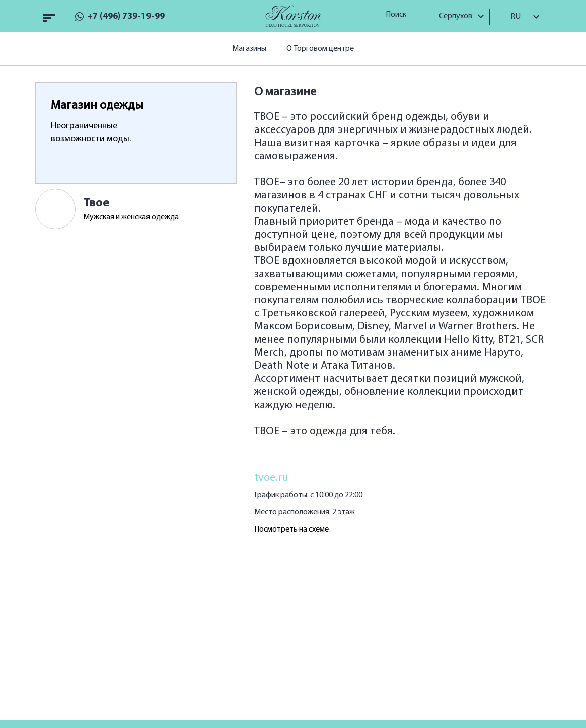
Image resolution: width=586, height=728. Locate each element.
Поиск (399, 15)
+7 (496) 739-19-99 (126, 16)
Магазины (249, 49)
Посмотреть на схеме (291, 530)
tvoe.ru (271, 478)
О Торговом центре (320, 49)
